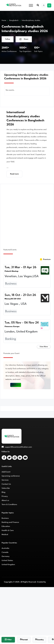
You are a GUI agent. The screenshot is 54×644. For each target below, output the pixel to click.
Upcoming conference (11, 476)
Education (6, 526)
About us (5, 500)
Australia (5, 548)
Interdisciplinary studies (31, 20)
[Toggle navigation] (31, 6)
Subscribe (6, 488)
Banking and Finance (10, 522)
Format (24, 639)
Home (4, 20)
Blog (3, 492)
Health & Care (8, 530)
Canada (5, 552)
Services (5, 480)
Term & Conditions (9, 504)
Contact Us (6, 484)
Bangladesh (14, 20)
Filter (8, 639)
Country (39, 639)
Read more (14, 174)
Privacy (5, 496)
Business (5, 518)
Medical (5, 534)
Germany (6, 556)
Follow (8, 39)
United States (7, 560)
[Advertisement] (27, 215)
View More (44, 347)
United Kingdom (8, 565)
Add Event (16, 385)
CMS (48, 582)
